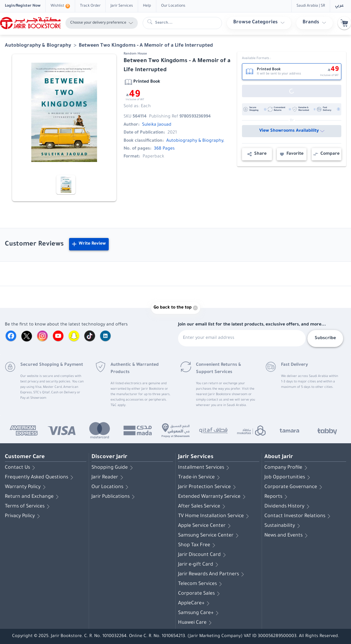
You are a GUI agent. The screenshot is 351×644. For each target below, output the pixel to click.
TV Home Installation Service (215, 516)
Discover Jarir (109, 457)
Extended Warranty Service (213, 497)
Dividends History (288, 507)
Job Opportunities (288, 477)
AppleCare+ (195, 603)
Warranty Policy (26, 487)
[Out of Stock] (292, 91)
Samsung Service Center (209, 536)
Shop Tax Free (198, 545)
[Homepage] (30, 23)
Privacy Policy (23, 516)
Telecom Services (201, 584)
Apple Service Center (205, 526)
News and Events (287, 536)
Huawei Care (196, 623)
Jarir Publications (114, 497)
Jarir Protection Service (208, 487)
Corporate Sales (200, 594)
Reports (277, 497)
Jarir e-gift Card (199, 565)
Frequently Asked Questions (40, 477)
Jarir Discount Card (203, 555)
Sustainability (283, 526)
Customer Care (25, 457)
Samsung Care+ (199, 613)
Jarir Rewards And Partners (212, 574)
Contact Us (21, 468)
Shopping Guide (113, 468)
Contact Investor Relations (298, 516)
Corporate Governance (294, 487)
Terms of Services (28, 507)
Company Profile (287, 468)
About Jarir (279, 457)
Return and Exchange (33, 497)
